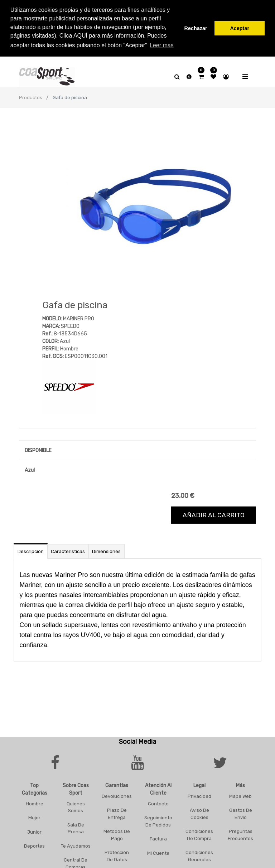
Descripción (31, 550)
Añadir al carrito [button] (214, 513)
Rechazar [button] (196, 28)
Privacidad (199, 794)
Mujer (34, 816)
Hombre (35, 802)
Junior (34, 830)
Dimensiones (106, 550)
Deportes (34, 844)
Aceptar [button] (240, 28)
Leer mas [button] (162, 45)
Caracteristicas (68, 550)
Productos (31, 96)
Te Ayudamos (76, 844)
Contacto (158, 802)
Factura (158, 837)
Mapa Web (240, 794)
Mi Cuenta (158, 851)
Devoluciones (117, 794)
